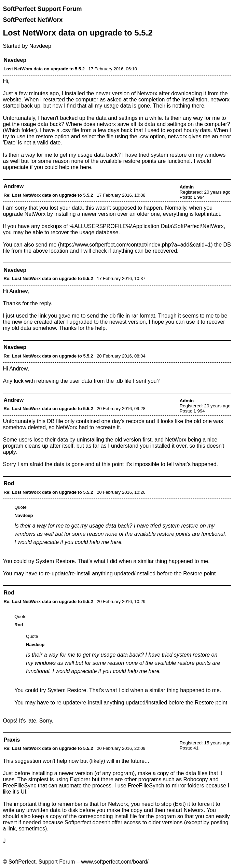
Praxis (12, 740)
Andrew (13, 186)
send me (46, 245)
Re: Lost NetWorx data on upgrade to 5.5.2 (48, 195)
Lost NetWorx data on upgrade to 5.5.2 (44, 69)
